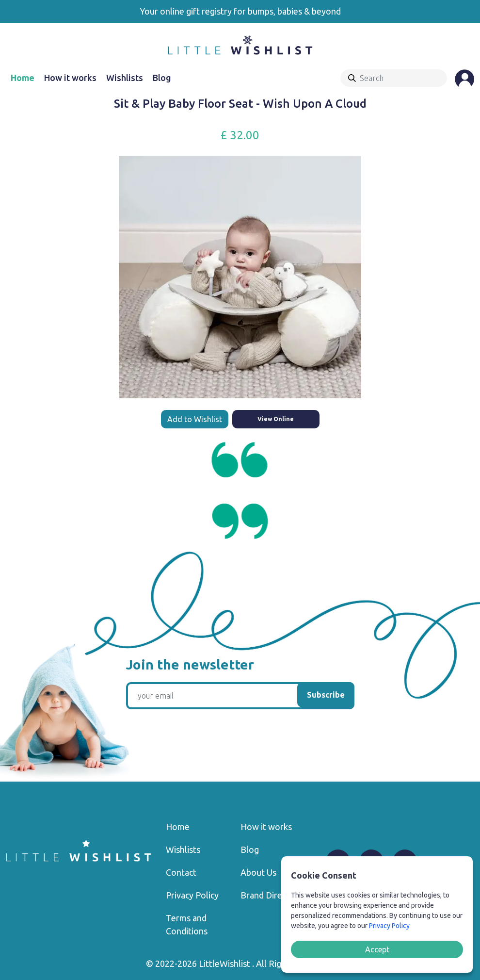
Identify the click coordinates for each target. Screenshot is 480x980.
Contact (181, 872)
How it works (70, 78)
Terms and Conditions (187, 924)
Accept (377, 949)
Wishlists (125, 78)
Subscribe (326, 695)
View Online (276, 419)
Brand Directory (272, 895)
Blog (162, 78)
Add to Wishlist (195, 419)
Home (23, 78)
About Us (258, 872)
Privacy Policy (192, 895)
